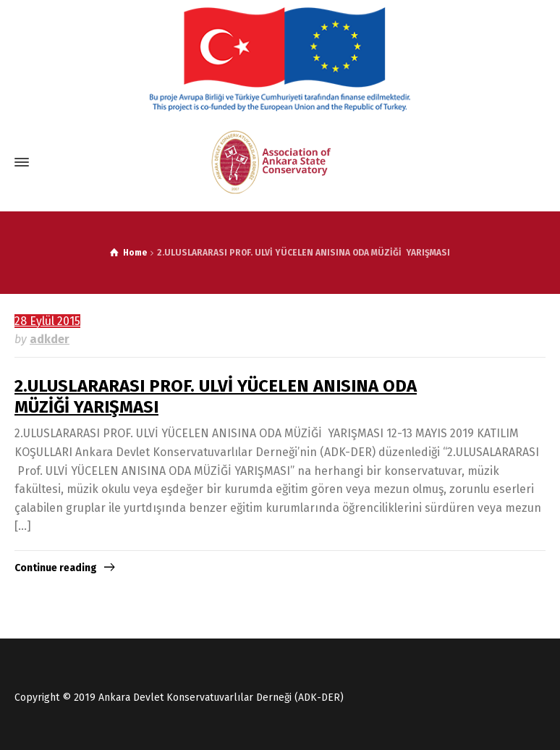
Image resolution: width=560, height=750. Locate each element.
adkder (50, 339)
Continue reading (56, 568)
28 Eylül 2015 (47, 321)
